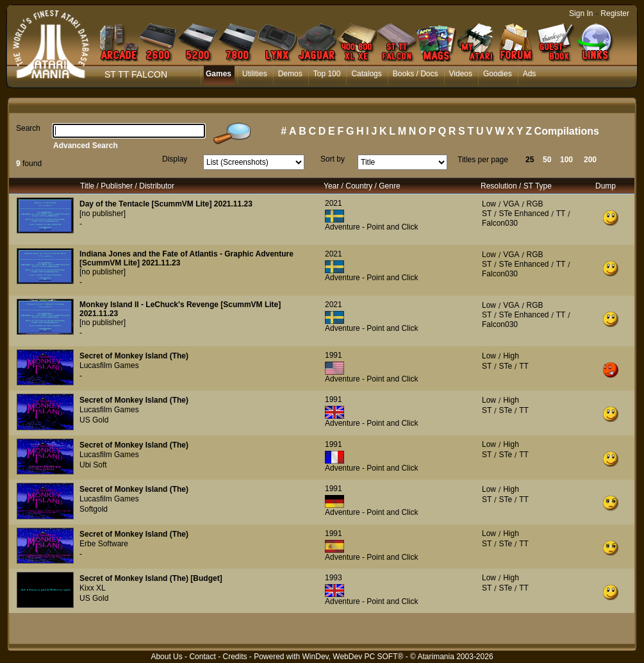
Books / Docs (416, 74)
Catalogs (366, 74)
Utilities (255, 74)
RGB (535, 204)
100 (566, 160)
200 (590, 160)
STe (505, 366)
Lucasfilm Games (109, 365)
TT (561, 214)
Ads (530, 74)
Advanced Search (86, 146)
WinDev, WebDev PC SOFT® (353, 657)
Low (489, 204)
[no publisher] (103, 214)
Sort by (333, 159)
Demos (290, 74)
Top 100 (327, 74)
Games (219, 74)
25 (530, 160)
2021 (334, 203)
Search (28, 128)
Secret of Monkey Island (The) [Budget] (151, 578)
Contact (202, 657)
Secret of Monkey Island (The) (134, 356)
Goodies (498, 74)
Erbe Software (104, 544)
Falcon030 (500, 223)
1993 (334, 578)
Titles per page (483, 160)
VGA (511, 204)
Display (175, 159)
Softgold (94, 509)
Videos (461, 74)
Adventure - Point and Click (371, 227)
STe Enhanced (524, 214)
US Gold (94, 420)
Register (615, 13)
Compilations (567, 131)
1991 (334, 355)
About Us (166, 657)
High (511, 356)
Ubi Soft (93, 465)
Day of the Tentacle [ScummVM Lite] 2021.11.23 (166, 204)
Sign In (581, 13)
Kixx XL (93, 588)
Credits (235, 657)
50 (547, 160)
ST (487, 214)
